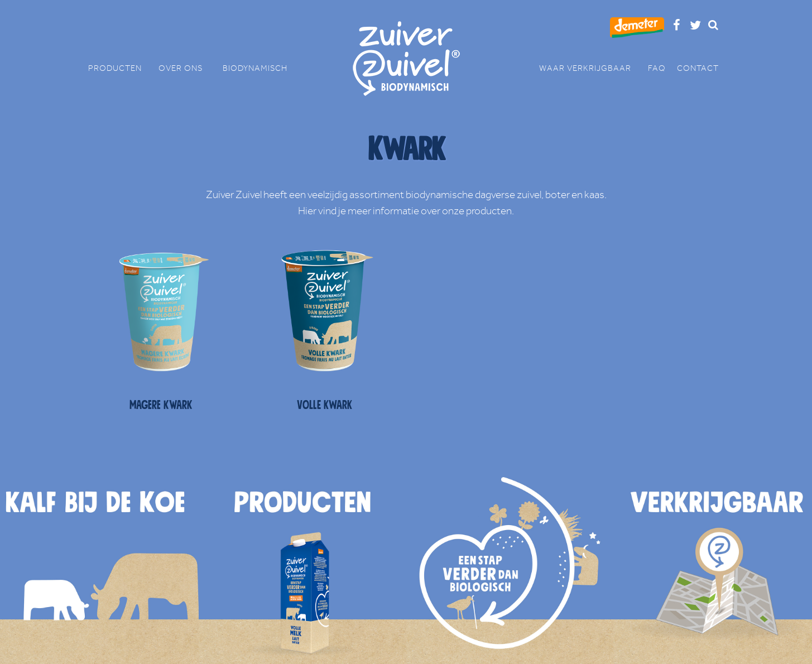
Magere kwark (161, 405)
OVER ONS (185, 68)
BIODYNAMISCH (255, 68)
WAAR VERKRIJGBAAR (591, 68)
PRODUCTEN (121, 68)
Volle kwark (325, 405)
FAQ (657, 68)
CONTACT (698, 68)
